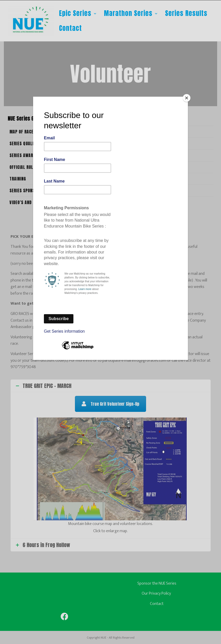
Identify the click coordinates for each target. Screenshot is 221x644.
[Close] (187, 98)
